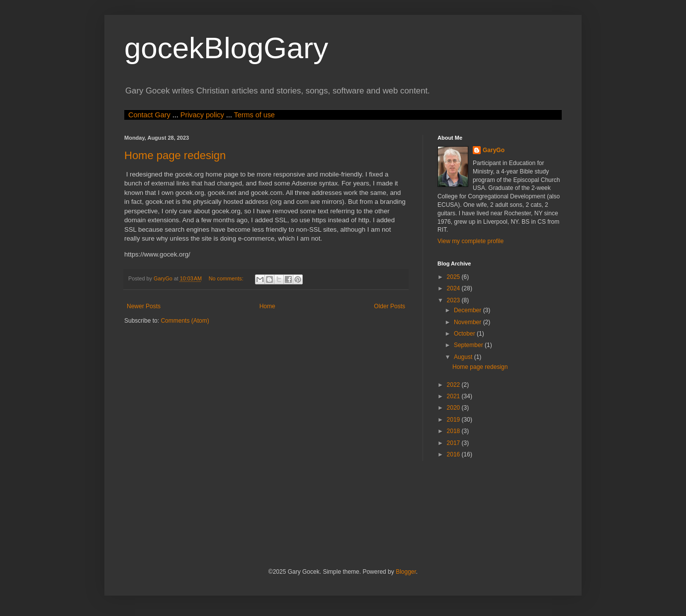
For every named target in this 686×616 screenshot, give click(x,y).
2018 (454, 431)
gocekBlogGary (226, 48)
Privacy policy (202, 115)
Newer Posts (144, 306)
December (469, 310)
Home (267, 306)
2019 (454, 420)
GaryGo (494, 150)
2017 (454, 443)
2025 (454, 277)
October (465, 334)
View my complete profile (471, 241)
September (469, 345)
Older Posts (389, 306)
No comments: (227, 278)
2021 (454, 396)
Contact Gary (149, 115)
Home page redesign (175, 155)
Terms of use (254, 115)
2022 (454, 385)
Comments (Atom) (185, 321)
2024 (454, 288)
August (464, 357)
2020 (454, 408)
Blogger (406, 572)
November (469, 322)
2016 (454, 454)
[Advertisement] (305, 513)
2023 (454, 300)
